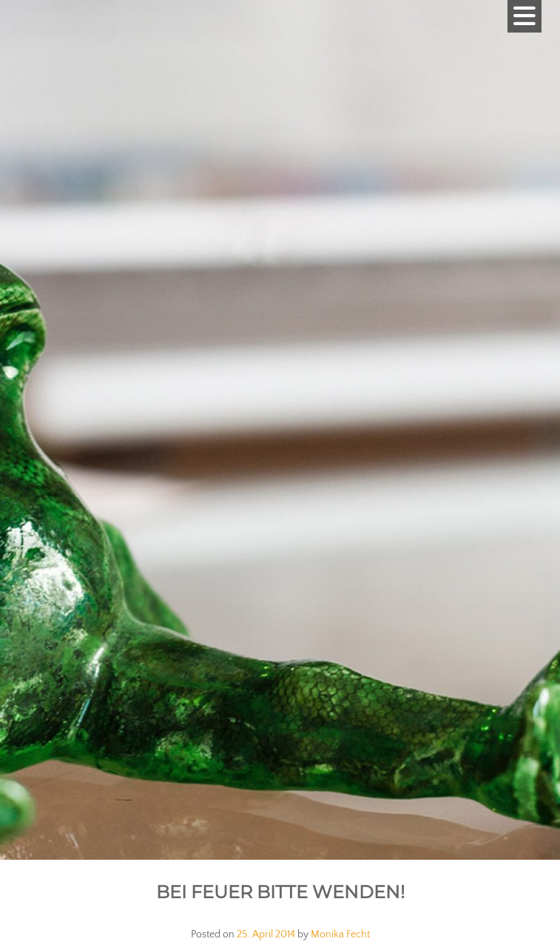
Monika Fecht (340, 934)
